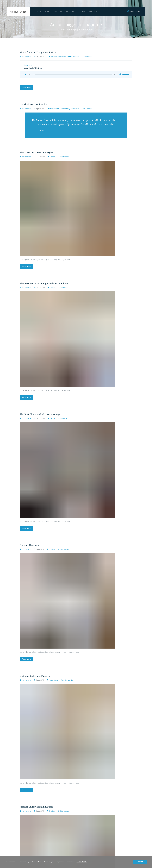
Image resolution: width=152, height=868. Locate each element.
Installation (68, 57)
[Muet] (119, 75)
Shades (76, 57)
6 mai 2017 (40, 554)
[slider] (73, 75)
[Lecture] (26, 75)
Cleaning (67, 110)
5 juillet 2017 (41, 110)
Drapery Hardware (31, 550)
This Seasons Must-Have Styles (38, 154)
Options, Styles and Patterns (36, 681)
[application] (76, 75)
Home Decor (53, 686)
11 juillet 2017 (41, 57)
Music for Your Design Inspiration (40, 52)
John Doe (40, 132)
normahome (27, 57)
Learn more (81, 862)
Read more (27, 88)
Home (62, 30)
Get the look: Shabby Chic (35, 105)
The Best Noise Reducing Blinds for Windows (46, 286)
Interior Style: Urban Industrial (38, 813)
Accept (140, 862)
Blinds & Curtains (57, 57)
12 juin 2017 (40, 159)
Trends (52, 159)
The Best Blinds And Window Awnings (42, 418)
